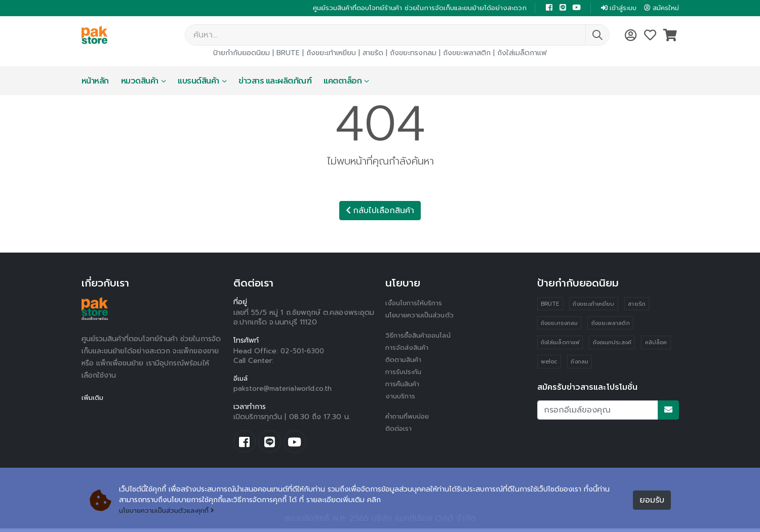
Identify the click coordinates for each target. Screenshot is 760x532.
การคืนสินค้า (404, 385)
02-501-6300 (304, 352)
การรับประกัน (405, 373)
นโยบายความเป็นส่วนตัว (422, 316)
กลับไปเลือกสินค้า (380, 212)
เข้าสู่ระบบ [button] (614, 8)
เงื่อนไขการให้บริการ (415, 304)
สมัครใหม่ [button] (660, 8)
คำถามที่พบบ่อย (410, 417)
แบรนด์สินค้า (198, 82)
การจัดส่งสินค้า (409, 349)
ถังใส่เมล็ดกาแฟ (522, 54)
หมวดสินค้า (140, 82)
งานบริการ (401, 397)
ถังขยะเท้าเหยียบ (331, 54)
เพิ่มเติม (93, 399)
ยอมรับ (652, 500)
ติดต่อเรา (400, 429)
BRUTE (288, 54)
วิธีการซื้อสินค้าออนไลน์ (421, 336)
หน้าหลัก (95, 82)
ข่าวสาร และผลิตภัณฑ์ (275, 82)
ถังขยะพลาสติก (467, 54)
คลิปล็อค (657, 344)
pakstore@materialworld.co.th (285, 390)
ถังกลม (580, 364)
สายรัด (373, 54)
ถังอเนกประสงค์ (613, 344)
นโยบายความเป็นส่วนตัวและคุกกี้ (171, 510)
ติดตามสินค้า (405, 361)
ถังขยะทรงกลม (413, 54)
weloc (549, 364)
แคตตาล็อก (343, 82)
